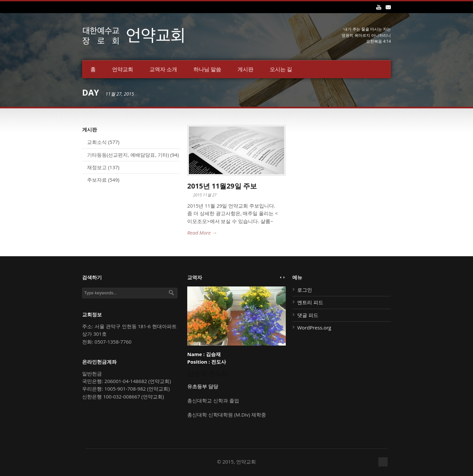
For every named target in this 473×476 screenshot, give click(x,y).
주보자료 (97, 180)
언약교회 (123, 69)
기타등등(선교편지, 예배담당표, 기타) (128, 155)
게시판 (245, 69)
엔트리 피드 (310, 302)
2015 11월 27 (205, 195)
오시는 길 (281, 69)
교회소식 (97, 142)
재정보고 (97, 167)
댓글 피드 (308, 315)
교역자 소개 (163, 69)
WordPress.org (314, 328)
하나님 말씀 (207, 69)
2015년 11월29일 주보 (222, 186)
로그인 (305, 290)
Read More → (202, 233)
